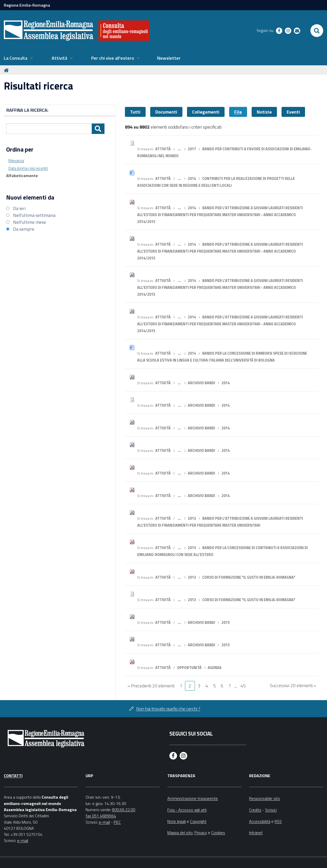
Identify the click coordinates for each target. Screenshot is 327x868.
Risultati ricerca (38, 86)
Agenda (215, 668)
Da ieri (19, 208)
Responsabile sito (265, 798)
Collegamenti (206, 112)
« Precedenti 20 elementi (151, 686)
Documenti (166, 112)
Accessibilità (260, 821)
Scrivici (271, 810)
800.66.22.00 (124, 810)
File (238, 112)
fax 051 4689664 (101, 816)
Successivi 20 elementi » (293, 685)
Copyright (198, 821)
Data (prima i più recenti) (28, 168)
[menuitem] (18, 58)
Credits (255, 810)
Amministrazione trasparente (193, 798)
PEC (117, 822)
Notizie (264, 112)
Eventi (293, 112)
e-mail (23, 840)
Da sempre (24, 229)
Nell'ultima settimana (34, 215)
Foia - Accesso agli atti (187, 810)
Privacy (201, 833)
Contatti (13, 776)
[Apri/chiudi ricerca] (317, 31)
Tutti (135, 112)
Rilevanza (16, 161)
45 (243, 686)
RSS (278, 821)
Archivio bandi (201, 383)
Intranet (256, 833)
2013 (192, 518)
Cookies (218, 833)
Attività (163, 149)
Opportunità (189, 668)
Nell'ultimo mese (30, 222)
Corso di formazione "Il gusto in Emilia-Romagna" (249, 577)
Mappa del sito (180, 833)
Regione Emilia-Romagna (27, 5)
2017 (192, 149)
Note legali (177, 821)
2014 (192, 179)
